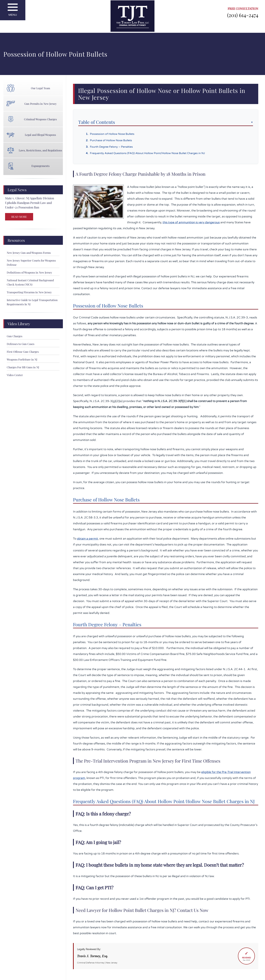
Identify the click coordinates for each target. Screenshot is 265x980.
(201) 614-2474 (243, 15)
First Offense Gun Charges (23, 352)
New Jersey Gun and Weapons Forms (29, 253)
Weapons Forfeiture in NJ (22, 359)
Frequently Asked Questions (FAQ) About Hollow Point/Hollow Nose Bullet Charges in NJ (147, 153)
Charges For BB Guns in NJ (23, 367)
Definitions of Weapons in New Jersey (29, 272)
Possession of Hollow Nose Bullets (112, 134)
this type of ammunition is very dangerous (191, 222)
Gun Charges (15, 336)
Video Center (15, 375)
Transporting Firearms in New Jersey (29, 292)
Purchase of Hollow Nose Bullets (111, 140)
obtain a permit (87, 539)
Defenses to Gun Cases (21, 344)
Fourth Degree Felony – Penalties (111, 147)
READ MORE (19, 217)
